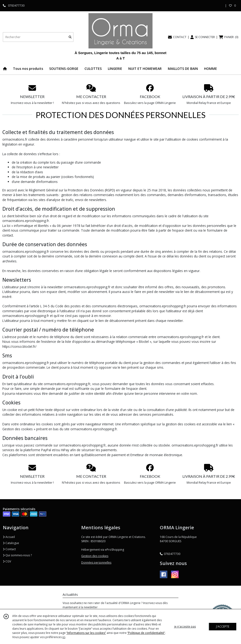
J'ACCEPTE (223, 626)
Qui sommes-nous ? (17, 555)
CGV (7, 561)
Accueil (9, 537)
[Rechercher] (70, 37)
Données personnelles (96, 563)
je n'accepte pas (185, 626)
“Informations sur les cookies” (86, 633)
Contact (9, 549)
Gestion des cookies (95, 556)
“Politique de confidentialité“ (146, 633)
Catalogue (11, 543)
